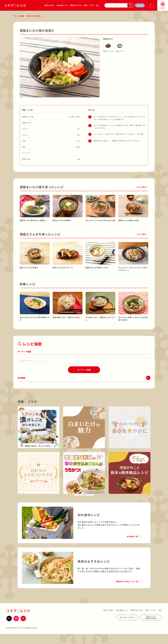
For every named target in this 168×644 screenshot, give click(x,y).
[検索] (130, 5)
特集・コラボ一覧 (82, 502)
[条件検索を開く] (140, 5)
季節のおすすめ (76, 5)
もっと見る (141, 187)
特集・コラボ (89, 5)
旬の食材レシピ (62, 5)
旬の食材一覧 (133, 546)
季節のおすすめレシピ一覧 (127, 591)
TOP (15, 16)
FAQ (97, 5)
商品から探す (49, 5)
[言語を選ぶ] (150, 5)
